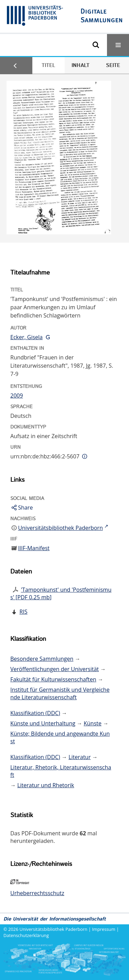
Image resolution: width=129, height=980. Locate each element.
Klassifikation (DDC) (35, 713)
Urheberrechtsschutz (37, 893)
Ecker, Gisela (26, 337)
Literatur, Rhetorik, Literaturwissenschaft (61, 771)
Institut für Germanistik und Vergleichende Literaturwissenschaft (60, 693)
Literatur (80, 757)
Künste (93, 723)
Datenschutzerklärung (26, 935)
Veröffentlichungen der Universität (55, 669)
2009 (17, 396)
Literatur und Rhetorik (46, 785)
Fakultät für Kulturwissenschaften (53, 679)
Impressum (104, 929)
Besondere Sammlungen (42, 659)
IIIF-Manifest (34, 548)
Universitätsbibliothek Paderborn (53, 929)
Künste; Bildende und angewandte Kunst (60, 737)
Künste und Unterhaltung (43, 723)
